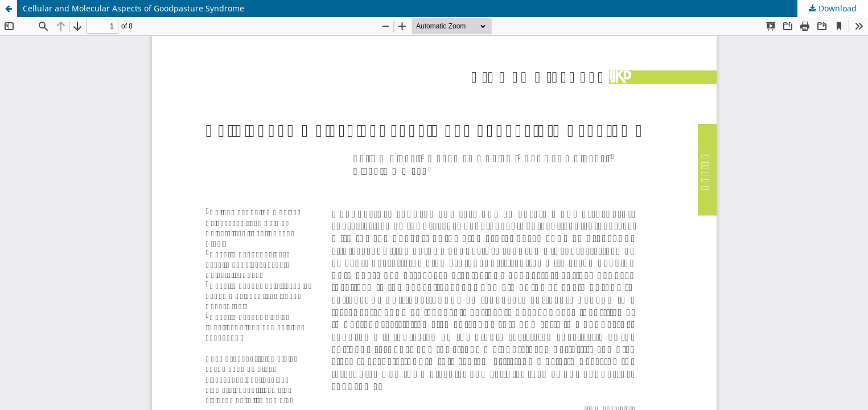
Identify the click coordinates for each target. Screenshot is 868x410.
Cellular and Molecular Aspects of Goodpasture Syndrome (133, 8)
